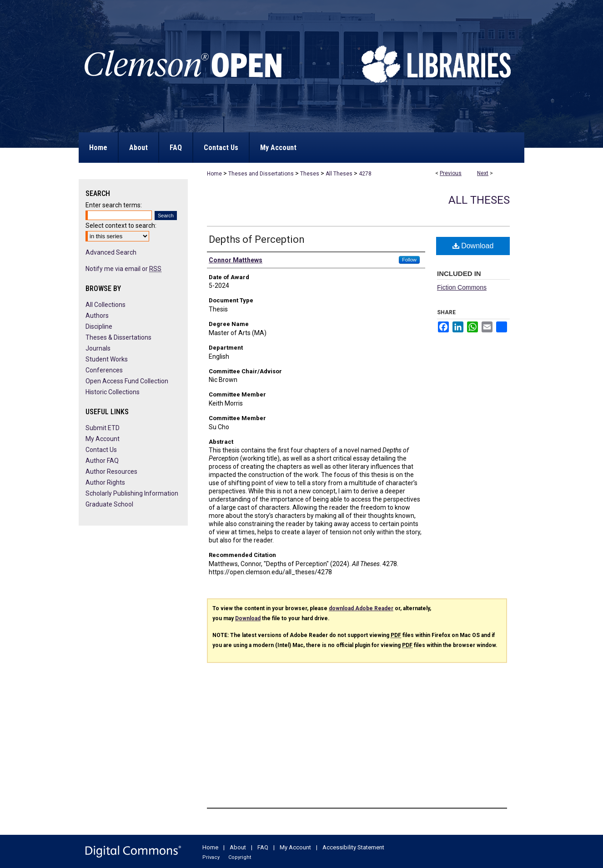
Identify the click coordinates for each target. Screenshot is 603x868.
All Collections (106, 305)
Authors (97, 316)
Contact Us (101, 450)
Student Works (107, 359)
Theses (310, 174)
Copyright (240, 857)
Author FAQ (102, 461)
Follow (409, 260)
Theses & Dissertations (118, 337)
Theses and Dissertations (261, 174)
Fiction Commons (462, 287)
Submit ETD (103, 428)
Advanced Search (111, 252)
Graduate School (109, 504)
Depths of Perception (257, 239)
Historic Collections (113, 392)
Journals (98, 348)
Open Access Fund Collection (127, 381)
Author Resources (111, 472)
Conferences (104, 370)
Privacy (211, 857)
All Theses (339, 174)
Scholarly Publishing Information (132, 493)
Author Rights (105, 482)
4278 (365, 174)
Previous (451, 173)
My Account (103, 439)
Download (473, 246)
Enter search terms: (114, 205)
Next (483, 173)
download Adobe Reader (361, 608)
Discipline (99, 326)
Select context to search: (121, 226)
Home (214, 174)
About (238, 847)
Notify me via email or (123, 269)
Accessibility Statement (353, 847)
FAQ (263, 847)
